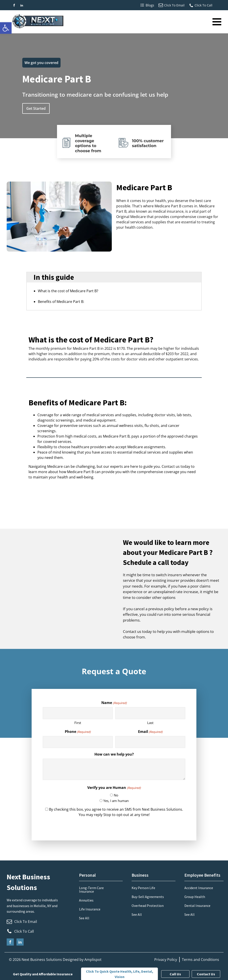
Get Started (36, 108)
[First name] (78, 713)
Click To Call (204, 5)
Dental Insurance (197, 906)
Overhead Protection (148, 906)
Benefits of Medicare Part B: (61, 302)
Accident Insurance (199, 888)
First (78, 723)
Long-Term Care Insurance (91, 890)
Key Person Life (143, 888)
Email (150, 732)
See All (84, 918)
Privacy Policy (166, 960)
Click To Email (174, 5)
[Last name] (150, 713)
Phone (78, 732)
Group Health (195, 897)
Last (150, 723)
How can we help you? (114, 754)
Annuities (86, 900)
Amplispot (93, 960)
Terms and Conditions (201, 960)
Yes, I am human (116, 801)
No (116, 795)
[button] (6, 28)
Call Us (175, 974)
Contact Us (206, 974)
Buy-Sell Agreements (148, 897)
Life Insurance (90, 909)
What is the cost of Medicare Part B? (68, 291)
